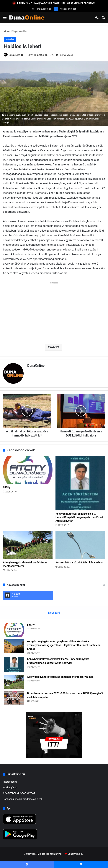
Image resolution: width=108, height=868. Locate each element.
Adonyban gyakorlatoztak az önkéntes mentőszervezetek (60, 677)
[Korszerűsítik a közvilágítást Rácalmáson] (80, 545)
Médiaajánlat (10, 787)
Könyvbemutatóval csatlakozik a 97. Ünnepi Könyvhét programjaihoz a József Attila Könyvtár (79, 517)
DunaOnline (14, 55)
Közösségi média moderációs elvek (23, 799)
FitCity (7, 487)
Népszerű (54, 613)
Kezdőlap (10, 31)
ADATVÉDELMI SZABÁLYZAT (19, 793)
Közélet (23, 31)
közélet (54, 347)
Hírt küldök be (42, 9)
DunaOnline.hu (75, 854)
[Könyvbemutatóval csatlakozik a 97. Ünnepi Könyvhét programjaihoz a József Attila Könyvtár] (80, 483)
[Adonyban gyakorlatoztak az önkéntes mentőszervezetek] (28, 545)
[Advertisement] (54, 311)
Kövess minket (65, 9)
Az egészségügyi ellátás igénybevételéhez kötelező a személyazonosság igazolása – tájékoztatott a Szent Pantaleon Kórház (64, 645)
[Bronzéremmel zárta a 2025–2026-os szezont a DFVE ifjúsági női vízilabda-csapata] (14, 698)
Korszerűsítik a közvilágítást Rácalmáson (79, 562)
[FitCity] (28, 470)
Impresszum (10, 782)
